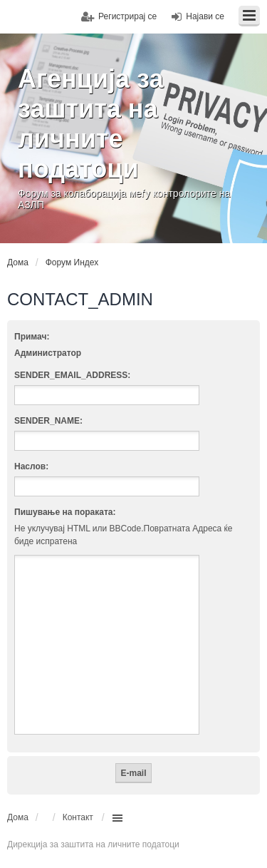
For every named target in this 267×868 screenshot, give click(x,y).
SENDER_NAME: (48, 421)
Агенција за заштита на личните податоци (91, 124)
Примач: (32, 337)
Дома (18, 817)
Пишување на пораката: (65, 512)
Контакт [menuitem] (78, 817)
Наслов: (31, 466)
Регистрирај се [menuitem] (127, 16)
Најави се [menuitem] (205, 16)
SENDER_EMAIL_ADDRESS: (72, 375)
